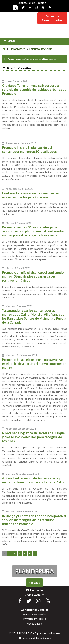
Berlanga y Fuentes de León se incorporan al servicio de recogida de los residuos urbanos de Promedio (34, 520)
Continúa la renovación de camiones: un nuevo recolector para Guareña (31, 195)
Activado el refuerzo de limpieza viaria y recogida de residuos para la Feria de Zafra (33, 480)
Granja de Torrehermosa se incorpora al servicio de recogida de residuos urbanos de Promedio (34, 90)
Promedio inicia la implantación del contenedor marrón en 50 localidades (29, 150)
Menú (9, 41)
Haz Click (34, 583)
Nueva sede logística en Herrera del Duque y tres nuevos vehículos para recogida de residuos (33, 437)
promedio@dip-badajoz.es (35, 638)
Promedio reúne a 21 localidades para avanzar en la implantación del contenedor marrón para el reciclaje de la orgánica (33, 231)
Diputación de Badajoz (32, 3)
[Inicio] (4, 49)
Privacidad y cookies (35, 619)
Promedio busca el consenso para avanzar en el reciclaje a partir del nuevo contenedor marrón (34, 364)
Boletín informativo (17, 68)
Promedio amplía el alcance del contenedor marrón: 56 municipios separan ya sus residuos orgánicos (34, 276)
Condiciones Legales (35, 614)
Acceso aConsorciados (52, 18)
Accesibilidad (34, 624)
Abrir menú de (14, 59)
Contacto (34, 590)
